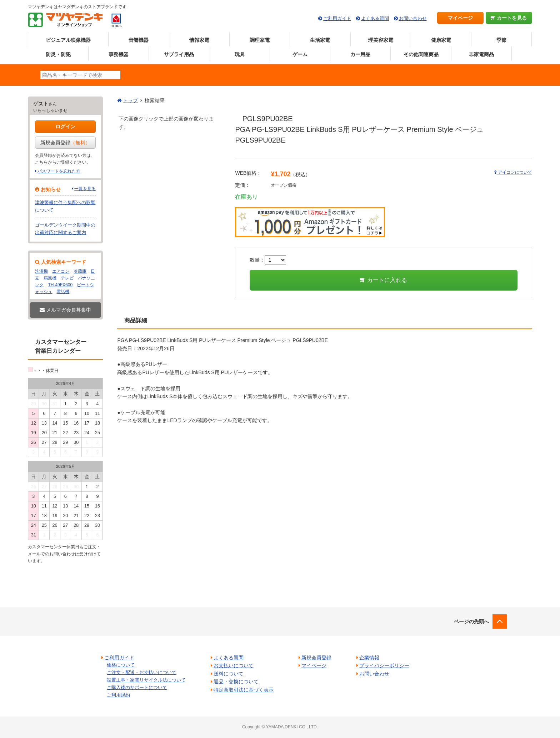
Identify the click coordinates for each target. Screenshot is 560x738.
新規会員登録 (65, 143)
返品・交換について (236, 682)
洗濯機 (41, 271)
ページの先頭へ (471, 621)
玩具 (240, 54)
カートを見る (509, 18)
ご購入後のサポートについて (137, 687)
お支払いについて (234, 665)
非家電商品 (481, 54)
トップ (130, 100)
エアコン (61, 271)
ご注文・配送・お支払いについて (142, 672)
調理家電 (260, 40)
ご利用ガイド (337, 18)
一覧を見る (85, 189)
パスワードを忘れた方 (59, 171)
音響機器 (139, 40)
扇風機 (50, 278)
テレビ (67, 278)
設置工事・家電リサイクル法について (146, 680)
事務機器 (119, 54)
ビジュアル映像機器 (68, 40)
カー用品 (360, 54)
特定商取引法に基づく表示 (244, 690)
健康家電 (441, 40)
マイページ (460, 18)
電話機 (63, 292)
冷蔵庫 (80, 271)
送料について (229, 674)
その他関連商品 (421, 54)
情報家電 (199, 40)
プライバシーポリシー (384, 665)
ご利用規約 (118, 695)
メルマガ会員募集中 (65, 310)
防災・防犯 (58, 54)
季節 (501, 40)
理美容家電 (381, 40)
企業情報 (369, 658)
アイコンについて (513, 172)
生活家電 (320, 40)
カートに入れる (383, 280)
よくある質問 (375, 18)
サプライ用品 (179, 54)
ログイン (65, 127)
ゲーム (300, 54)
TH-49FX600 (60, 285)
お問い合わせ (413, 18)
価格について (121, 665)
